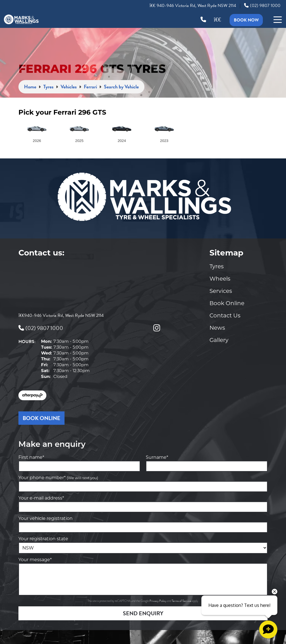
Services (221, 291)
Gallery (219, 340)
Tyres (217, 266)
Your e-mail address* (41, 498)
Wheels (220, 279)
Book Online (227, 303)
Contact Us (225, 315)
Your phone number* (58, 478)
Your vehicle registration (46, 518)
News (217, 328)
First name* (31, 457)
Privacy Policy (158, 601)
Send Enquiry (143, 613)
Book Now (246, 20)
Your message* (35, 560)
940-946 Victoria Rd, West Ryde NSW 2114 (193, 6)
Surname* (157, 457)
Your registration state (43, 539)
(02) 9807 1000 (262, 6)
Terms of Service (182, 601)
